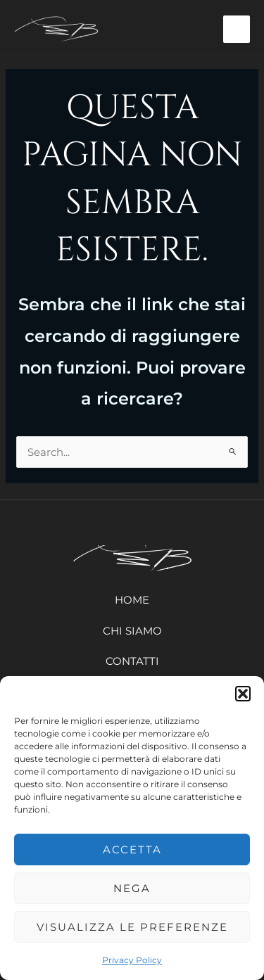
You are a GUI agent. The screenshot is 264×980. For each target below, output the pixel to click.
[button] (243, 694)
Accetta (132, 849)
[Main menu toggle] (237, 29)
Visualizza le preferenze (132, 927)
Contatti (132, 661)
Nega (132, 888)
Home (132, 600)
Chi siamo (132, 631)
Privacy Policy (132, 960)
